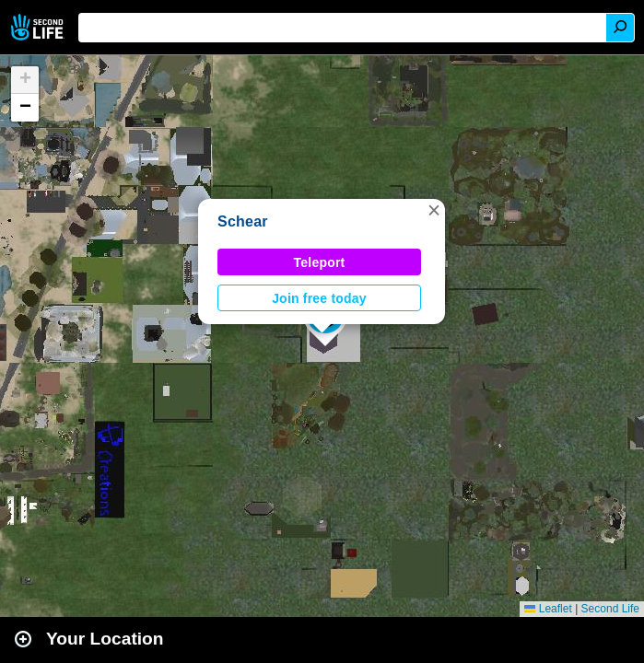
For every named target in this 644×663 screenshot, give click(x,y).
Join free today (319, 298)
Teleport (320, 262)
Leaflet (548, 609)
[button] (434, 210)
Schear (243, 221)
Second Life (39, 27)
